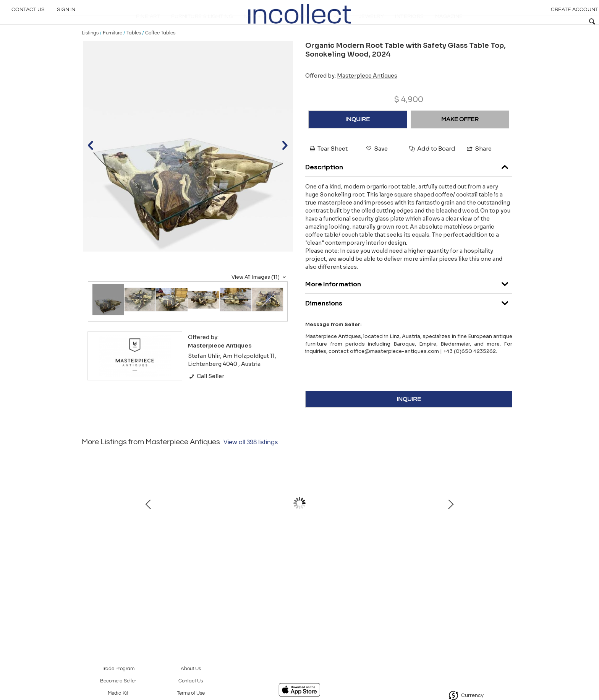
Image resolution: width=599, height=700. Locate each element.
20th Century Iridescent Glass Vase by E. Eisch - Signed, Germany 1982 (137, 572)
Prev (87, 536)
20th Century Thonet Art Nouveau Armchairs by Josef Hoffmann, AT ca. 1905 (217, 572)
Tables (134, 58)
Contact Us (28, 13)
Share (479, 174)
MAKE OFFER (460, 145)
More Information (409, 308)
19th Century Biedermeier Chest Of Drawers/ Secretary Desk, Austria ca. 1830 (458, 572)
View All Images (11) (260, 302)
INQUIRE (358, 145)
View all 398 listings (251, 468)
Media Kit (118, 693)
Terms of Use (191, 693)
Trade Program (118, 669)
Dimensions (409, 327)
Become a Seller (118, 681)
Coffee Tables (160, 58)
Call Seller (206, 401)
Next (512, 536)
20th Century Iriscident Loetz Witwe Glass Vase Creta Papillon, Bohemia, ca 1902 (378, 572)
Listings (90, 58)
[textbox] (538, 21)
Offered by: (351, 101)
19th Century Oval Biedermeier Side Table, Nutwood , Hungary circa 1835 (298, 572)
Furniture (113, 58)
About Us (191, 669)
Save (376, 174)
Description (409, 191)
